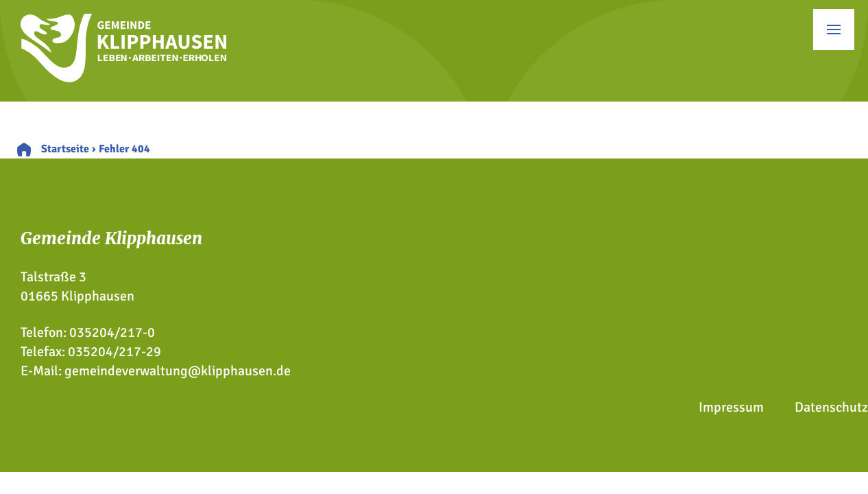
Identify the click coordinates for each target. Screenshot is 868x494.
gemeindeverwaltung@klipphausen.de (178, 371)
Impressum (731, 407)
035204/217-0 (112, 332)
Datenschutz (831, 407)
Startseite (65, 149)
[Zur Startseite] (123, 78)
